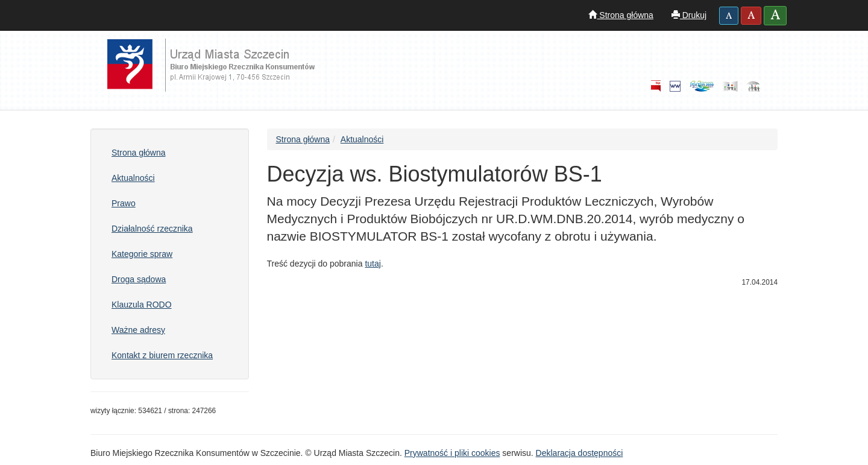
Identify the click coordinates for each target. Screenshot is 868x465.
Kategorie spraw (142, 254)
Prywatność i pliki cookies (452, 453)
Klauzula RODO (142, 305)
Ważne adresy (138, 330)
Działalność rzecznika (152, 229)
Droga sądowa (139, 279)
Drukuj (689, 15)
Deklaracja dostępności (580, 453)
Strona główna (621, 15)
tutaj (373, 264)
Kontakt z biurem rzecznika (162, 355)
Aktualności (133, 178)
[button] (729, 16)
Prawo (124, 203)
